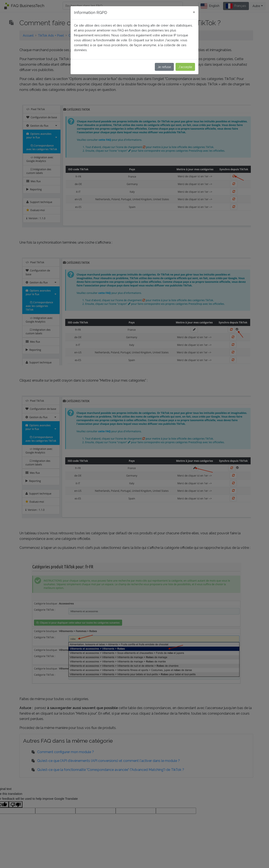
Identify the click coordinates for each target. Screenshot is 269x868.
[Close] (194, 12)
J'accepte (185, 67)
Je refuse (164, 67)
